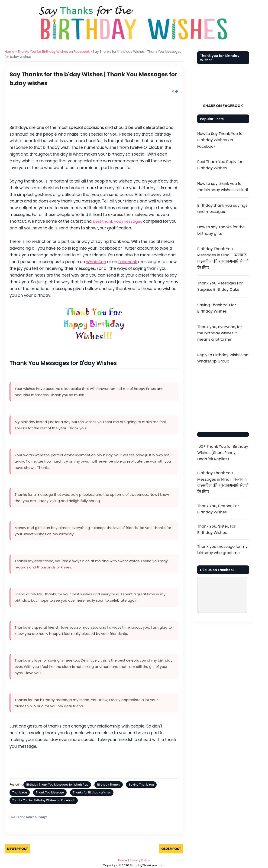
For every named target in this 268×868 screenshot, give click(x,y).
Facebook (128, 261)
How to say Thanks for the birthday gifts (221, 230)
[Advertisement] (94, 110)
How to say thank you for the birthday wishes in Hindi (223, 187)
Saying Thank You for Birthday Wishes (217, 308)
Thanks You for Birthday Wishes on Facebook (54, 52)
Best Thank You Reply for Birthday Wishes (220, 165)
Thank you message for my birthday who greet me (222, 550)
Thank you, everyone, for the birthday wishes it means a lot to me (220, 333)
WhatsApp (96, 261)
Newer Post (17, 848)
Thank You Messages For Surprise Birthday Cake (220, 286)
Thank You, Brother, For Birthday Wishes (218, 509)
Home (10, 52)
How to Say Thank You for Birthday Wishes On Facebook (221, 140)
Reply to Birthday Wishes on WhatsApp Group (223, 358)
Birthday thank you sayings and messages (222, 209)
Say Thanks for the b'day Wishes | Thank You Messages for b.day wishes (83, 79)
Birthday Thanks (109, 784)
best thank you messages (118, 221)
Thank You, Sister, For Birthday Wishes (216, 529)
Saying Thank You (141, 784)
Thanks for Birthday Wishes (92, 792)
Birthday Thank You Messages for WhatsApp (57, 784)
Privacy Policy (140, 860)
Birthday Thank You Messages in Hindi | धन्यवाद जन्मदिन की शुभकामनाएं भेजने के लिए (223, 258)
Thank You (20, 792)
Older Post (171, 848)
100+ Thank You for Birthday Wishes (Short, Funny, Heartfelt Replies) (223, 453)
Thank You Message (50, 792)
